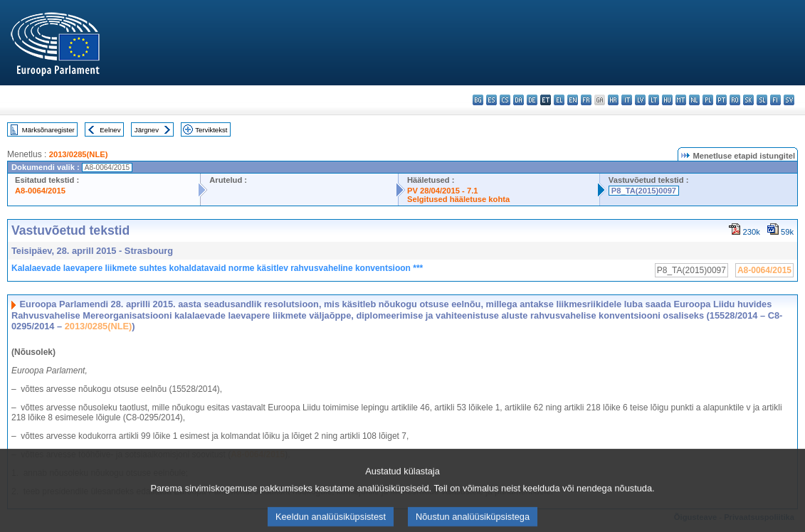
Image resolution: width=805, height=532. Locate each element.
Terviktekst (211, 130)
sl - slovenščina (762, 100)
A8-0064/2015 (40, 191)
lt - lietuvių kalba (654, 100)
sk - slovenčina (748, 100)
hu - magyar (667, 100)
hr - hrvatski (613, 100)
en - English (573, 100)
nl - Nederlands (694, 100)
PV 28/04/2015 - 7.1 (443, 191)
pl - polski (708, 100)
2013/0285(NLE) (79, 154)
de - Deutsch (532, 100)
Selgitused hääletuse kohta (458, 199)
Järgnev (147, 130)
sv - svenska (789, 100)
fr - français (586, 100)
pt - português (721, 100)
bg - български (478, 100)
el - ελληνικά (559, 100)
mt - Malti (681, 100)
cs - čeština (505, 100)
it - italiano (627, 100)
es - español (491, 100)
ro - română (735, 100)
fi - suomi (775, 100)
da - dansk (519, 100)
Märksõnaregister (48, 130)
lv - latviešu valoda (640, 100)
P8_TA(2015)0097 (644, 191)
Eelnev (110, 130)
